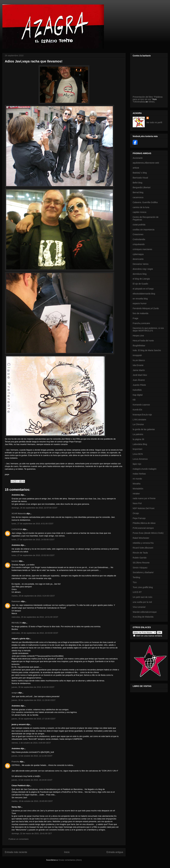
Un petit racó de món (142, 597)
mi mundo (137, 479)
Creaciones (138, 234)
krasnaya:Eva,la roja (142, 415)
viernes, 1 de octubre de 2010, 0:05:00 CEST (31, 743)
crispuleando (139, 244)
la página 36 (138, 439)
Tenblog (136, 577)
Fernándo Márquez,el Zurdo (146, 308)
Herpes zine (138, 336)
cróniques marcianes (142, 249)
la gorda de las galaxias (144, 429)
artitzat (136, 168)
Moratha (137, 484)
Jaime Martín (139, 370)
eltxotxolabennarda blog (144, 294)
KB (134, 400)
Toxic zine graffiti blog (143, 587)
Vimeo (151, 102)
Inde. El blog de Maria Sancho (147, 350)
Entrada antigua (115, 852)
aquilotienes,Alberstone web (146, 163)
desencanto (138, 259)
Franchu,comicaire (141, 323)
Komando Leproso (141, 405)
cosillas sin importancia (144, 230)
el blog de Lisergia (141, 279)
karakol (15, 561)
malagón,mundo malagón (145, 469)
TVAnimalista (139, 102)
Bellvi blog (138, 183)
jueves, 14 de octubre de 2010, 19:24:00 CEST (32, 780)
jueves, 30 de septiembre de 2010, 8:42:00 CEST (33, 687)
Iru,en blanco (139, 360)
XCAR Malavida (19, 514)
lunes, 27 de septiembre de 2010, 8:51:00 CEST (32, 524)
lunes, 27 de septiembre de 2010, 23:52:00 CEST (33, 555)
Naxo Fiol (137, 503)
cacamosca (138, 197)
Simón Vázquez (140, 568)
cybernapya (138, 254)
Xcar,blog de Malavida (143, 617)
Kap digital (138, 395)
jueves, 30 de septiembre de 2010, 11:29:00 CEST (34, 700)
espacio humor (140, 303)
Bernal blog (138, 192)
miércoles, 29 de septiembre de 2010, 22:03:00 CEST (35, 633)
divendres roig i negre (143, 269)
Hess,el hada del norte (143, 341)
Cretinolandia (139, 239)
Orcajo (136, 513)
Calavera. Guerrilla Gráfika (145, 202)
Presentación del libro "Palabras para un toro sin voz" (148, 98)
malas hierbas (139, 474)
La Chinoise (138, 424)
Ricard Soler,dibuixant (143, 548)
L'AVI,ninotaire (139, 420)
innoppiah (137, 355)
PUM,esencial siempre (143, 528)
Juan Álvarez (139, 380)
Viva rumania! (139, 607)
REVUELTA (17, 623)
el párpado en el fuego (143, 289)
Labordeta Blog (140, 444)
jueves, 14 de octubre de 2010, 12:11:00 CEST (32, 756)
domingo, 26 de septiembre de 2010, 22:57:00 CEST (34, 508)
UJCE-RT (137, 592)
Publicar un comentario (19, 839)
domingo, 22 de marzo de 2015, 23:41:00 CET (32, 833)
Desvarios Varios (141, 264)
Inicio (67, 852)
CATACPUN (17, 529)
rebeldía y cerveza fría (143, 543)
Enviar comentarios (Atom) (70, 860)
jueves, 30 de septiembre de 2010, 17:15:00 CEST (34, 719)
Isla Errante (138, 365)
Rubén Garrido (140, 558)
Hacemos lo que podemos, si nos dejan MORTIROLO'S (148, 329)
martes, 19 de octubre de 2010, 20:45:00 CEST (32, 801)
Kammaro (16, 601)
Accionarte (138, 158)
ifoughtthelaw (139, 346)
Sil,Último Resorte (141, 563)
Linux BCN (138, 454)
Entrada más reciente (16, 852)
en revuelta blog (140, 299)
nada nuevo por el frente (144, 498)
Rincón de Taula (140, 553)
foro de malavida (141, 313)
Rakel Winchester (141, 538)
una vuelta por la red (142, 602)
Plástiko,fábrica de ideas (144, 523)
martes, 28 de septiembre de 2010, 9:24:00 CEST (33, 596)
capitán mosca (139, 212)
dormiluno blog (140, 274)
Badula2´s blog (140, 173)
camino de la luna (141, 207)
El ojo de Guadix (140, 284)
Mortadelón (138, 489)
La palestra (138, 434)
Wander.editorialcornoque (145, 612)
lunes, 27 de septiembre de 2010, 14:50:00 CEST (33, 540)
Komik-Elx (137, 410)
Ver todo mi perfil (154, 122)
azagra (15, 693)
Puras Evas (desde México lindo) (148, 533)
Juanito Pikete (139, 385)
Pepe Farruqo (139, 518)
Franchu (15, 762)
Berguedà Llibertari (142, 187)
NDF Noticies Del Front (144, 508)
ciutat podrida (139, 225)
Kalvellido (137, 390)
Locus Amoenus (140, 459)
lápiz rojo (137, 464)
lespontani (138, 449)
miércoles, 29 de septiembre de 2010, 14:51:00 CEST (35, 617)
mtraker (136, 494)
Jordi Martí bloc (140, 375)
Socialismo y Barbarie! (143, 572)
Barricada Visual (140, 178)
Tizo (135, 582)
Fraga (135, 318)
